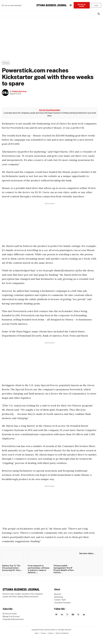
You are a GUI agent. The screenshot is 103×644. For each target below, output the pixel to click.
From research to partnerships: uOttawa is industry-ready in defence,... (38, 569)
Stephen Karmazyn (19, 91)
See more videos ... (87, 553)
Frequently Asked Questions (13, 619)
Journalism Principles (62, 602)
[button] (99, 14)
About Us (58, 594)
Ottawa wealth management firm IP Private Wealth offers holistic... (63, 569)
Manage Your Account (11, 616)
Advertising (58, 597)
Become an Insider (10, 613)
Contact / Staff (60, 600)
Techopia (6, 63)
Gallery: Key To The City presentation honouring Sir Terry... (13, 568)
